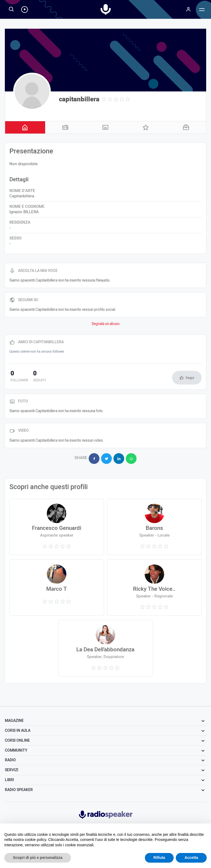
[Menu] (188, 9)
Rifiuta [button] (159, 858)
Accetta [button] (191, 858)
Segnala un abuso (106, 324)
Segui (190, 378)
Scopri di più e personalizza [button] (38, 858)
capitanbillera (79, 99)
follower (18, 377)
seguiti (36, 377)
